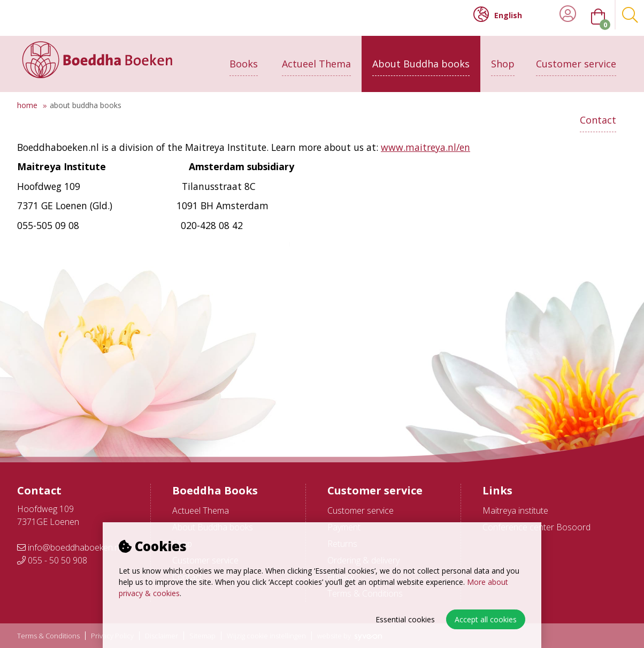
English (498, 14)
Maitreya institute (515, 510)
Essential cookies (405, 619)
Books (244, 57)
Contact (598, 113)
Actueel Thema (316, 57)
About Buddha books (421, 57)
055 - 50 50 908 (52, 560)
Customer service (576, 57)
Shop (503, 57)
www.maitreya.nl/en (425, 147)
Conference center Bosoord (536, 527)
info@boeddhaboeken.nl (69, 547)
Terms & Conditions (48, 636)
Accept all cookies (486, 619)
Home (27, 105)
